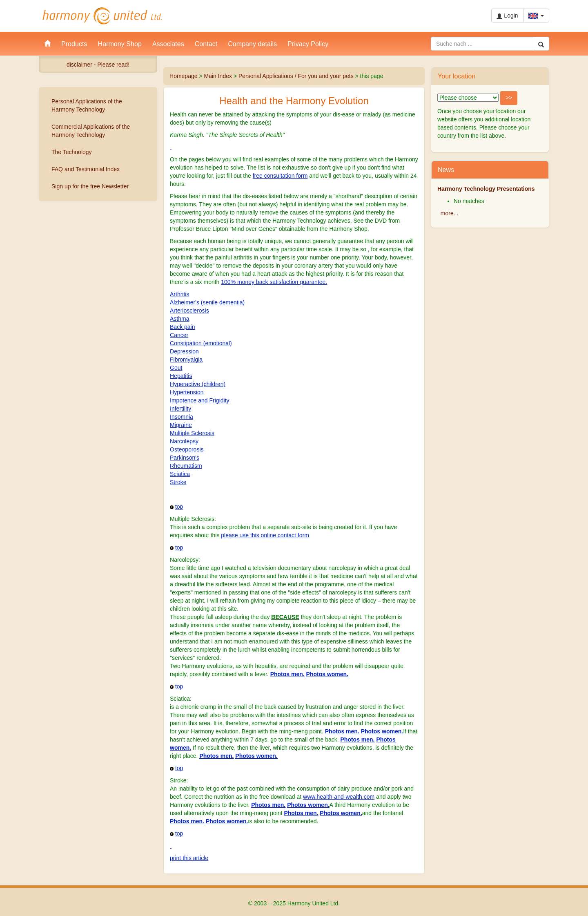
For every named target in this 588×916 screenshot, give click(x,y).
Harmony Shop (120, 44)
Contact (206, 44)
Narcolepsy (184, 441)
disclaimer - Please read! (98, 65)
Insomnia (182, 417)
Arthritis (179, 294)
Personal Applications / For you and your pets (296, 76)
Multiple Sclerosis (192, 433)
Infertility (180, 409)
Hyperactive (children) (198, 384)
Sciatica (180, 474)
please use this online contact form (265, 535)
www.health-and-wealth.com (339, 797)
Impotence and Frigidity (200, 400)
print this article (189, 858)
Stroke (178, 482)
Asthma (179, 319)
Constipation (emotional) (201, 343)
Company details (252, 44)
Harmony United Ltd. (102, 16)
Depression (184, 351)
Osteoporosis (187, 449)
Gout (176, 368)
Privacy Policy (308, 44)
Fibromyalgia (186, 360)
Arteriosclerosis (189, 311)
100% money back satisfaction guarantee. (274, 282)
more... (450, 213)
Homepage (184, 76)
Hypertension (187, 392)
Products (74, 44)
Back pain (182, 327)
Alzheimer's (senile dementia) (207, 302)
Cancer (179, 335)
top (179, 507)
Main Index (218, 76)
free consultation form (280, 176)
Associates (168, 44)
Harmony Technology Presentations (486, 189)
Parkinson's (185, 458)
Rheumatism (186, 466)
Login (507, 16)
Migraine (181, 425)
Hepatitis (181, 376)
